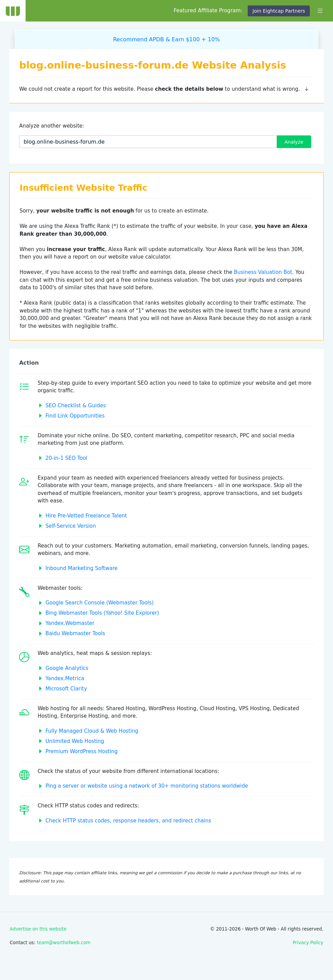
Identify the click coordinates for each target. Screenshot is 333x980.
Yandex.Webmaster (70, 623)
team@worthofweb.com (64, 943)
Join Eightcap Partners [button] (279, 11)
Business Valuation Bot (263, 272)
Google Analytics (67, 668)
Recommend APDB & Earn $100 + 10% (166, 39)
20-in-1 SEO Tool (66, 458)
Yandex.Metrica (65, 678)
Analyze (294, 142)
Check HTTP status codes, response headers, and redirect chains (128, 821)
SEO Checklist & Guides (76, 406)
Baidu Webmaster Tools (75, 633)
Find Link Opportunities (75, 416)
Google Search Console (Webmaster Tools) (99, 603)
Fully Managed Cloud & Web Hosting (92, 731)
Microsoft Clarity (66, 689)
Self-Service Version (71, 526)
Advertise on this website (38, 929)
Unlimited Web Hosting (75, 741)
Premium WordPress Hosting (82, 751)
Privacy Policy (308, 943)
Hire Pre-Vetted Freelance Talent (86, 516)
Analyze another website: (52, 126)
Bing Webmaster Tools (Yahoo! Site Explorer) (102, 613)
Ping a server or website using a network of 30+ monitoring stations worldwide (147, 786)
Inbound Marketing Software (82, 568)
